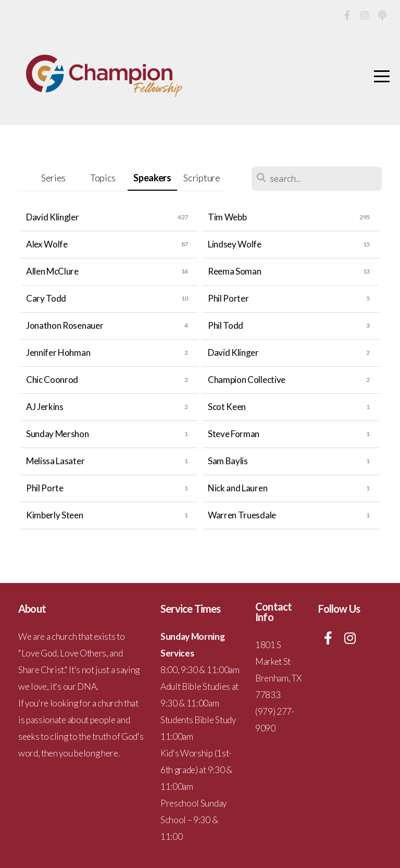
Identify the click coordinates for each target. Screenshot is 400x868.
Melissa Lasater (55, 461)
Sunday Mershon (58, 434)
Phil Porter (228, 298)
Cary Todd (46, 298)
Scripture (202, 178)
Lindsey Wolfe (235, 244)
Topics (103, 178)
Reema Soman (234, 271)
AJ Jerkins (45, 407)
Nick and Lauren (238, 488)
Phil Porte (45, 488)
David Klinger (233, 352)
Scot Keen (227, 407)
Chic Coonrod (52, 380)
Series (53, 178)
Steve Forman (234, 434)
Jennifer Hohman (58, 352)
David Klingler (53, 217)
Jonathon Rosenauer (65, 325)
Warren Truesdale (242, 515)
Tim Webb (227, 217)
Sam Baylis (228, 461)
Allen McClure (52, 271)
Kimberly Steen (55, 515)
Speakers (152, 178)
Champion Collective (247, 380)
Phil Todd (226, 325)
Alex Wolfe (47, 244)
